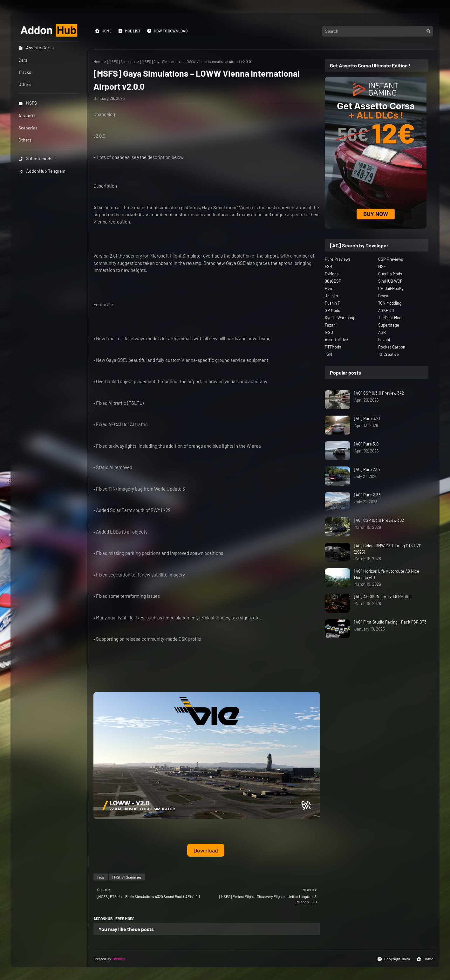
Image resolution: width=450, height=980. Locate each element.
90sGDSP (333, 281)
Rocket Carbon (392, 347)
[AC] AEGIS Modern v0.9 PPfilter (383, 597)
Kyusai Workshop (340, 318)
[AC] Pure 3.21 (367, 418)
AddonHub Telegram (42, 171)
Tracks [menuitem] (25, 72)
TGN (328, 354)
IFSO (329, 332)
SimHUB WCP (390, 281)
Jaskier (332, 296)
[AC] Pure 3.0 (366, 444)
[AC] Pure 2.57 (367, 469)
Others (25, 140)
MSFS (28, 103)
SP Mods (332, 310)
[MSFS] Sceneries (122, 61)
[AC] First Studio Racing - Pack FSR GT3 (390, 622)
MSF (382, 266)
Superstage (389, 325)
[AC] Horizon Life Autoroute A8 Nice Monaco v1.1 (387, 574)
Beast (383, 296)
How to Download (167, 31)
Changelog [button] (104, 114)
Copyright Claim (394, 959)
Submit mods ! (37, 159)
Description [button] (105, 186)
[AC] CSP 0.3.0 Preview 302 (379, 520)
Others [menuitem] (25, 84)
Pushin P (333, 303)
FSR (328, 266)
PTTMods (333, 347)
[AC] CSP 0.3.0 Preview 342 (379, 393)
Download (206, 850)
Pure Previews (338, 259)
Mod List (129, 31)
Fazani (331, 325)
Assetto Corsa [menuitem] (36, 48)
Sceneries (28, 128)
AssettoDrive (336, 340)
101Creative (389, 354)
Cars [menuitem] (23, 60)
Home (103, 31)
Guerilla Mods (390, 274)
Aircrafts (27, 116)
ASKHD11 (386, 310)
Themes (118, 959)
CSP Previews (391, 259)
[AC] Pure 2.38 (367, 495)
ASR (382, 332)
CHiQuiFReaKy (391, 288)
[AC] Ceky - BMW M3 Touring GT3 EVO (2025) (388, 549)
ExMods (332, 274)
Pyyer (330, 288)
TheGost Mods (391, 318)
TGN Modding (390, 303)
